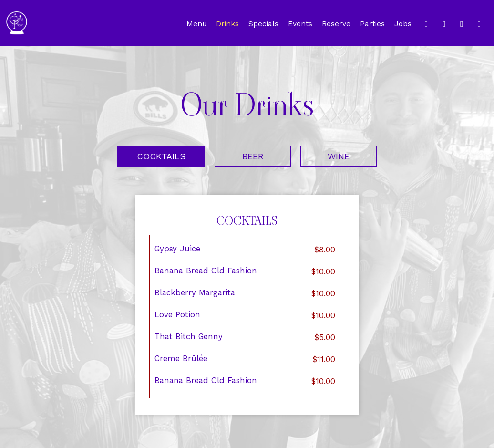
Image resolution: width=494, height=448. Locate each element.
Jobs (403, 24)
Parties (372, 24)
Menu (196, 24)
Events (300, 24)
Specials (263, 24)
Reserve (336, 24)
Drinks (227, 24)
